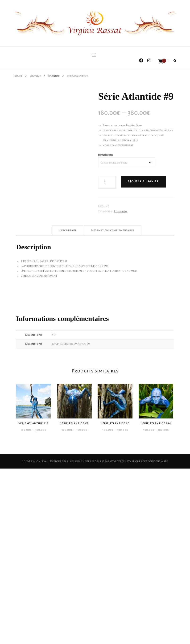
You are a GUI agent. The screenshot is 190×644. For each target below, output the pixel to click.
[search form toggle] (175, 61)
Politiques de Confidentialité (148, 461)
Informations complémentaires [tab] (113, 230)
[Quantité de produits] (107, 182)
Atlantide (120, 211)
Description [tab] (68, 230)
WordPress (118, 461)
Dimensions (106, 155)
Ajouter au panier (143, 181)
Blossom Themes (80, 461)
